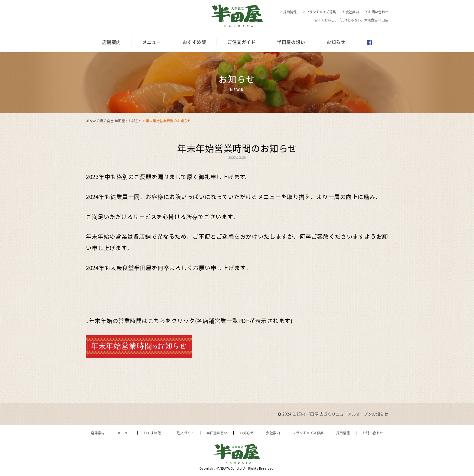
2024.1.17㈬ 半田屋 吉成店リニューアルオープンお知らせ (333, 414)
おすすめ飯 (194, 42)
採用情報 (290, 12)
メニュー (152, 42)
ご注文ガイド (241, 42)
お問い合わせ (378, 12)
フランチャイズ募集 (321, 12)
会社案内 (352, 12)
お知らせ (336, 42)
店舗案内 (112, 42)
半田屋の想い (291, 42)
